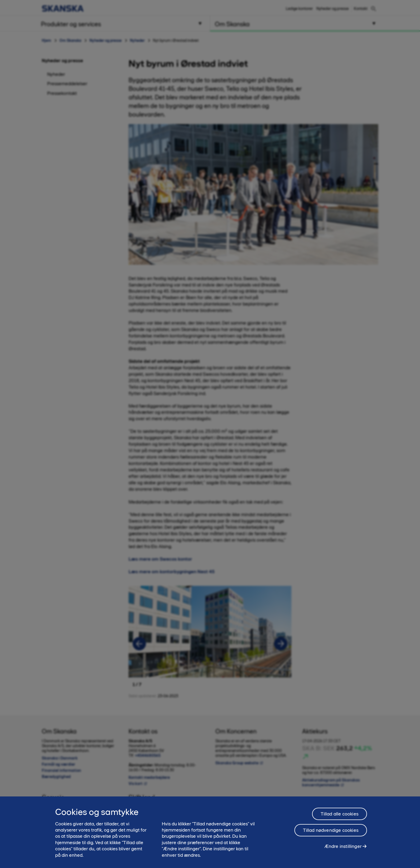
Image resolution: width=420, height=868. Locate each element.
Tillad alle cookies (340, 814)
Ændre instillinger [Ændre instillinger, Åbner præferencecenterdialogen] (343, 846)
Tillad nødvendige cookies (331, 830)
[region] (210, 832)
